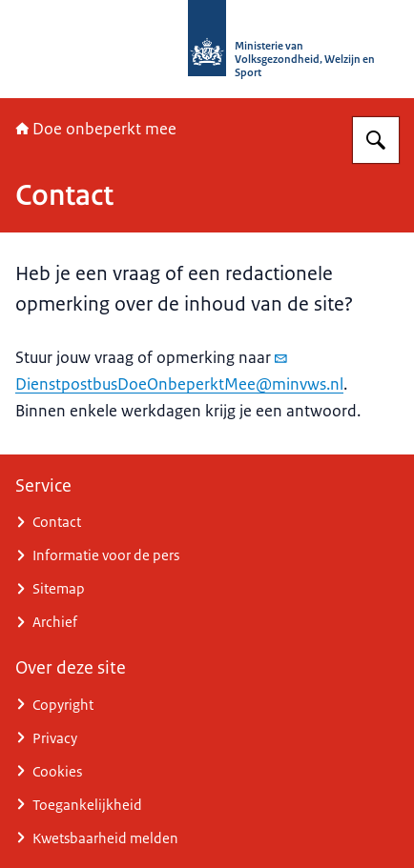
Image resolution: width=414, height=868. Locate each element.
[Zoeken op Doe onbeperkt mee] (376, 140)
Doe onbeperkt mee (96, 129)
